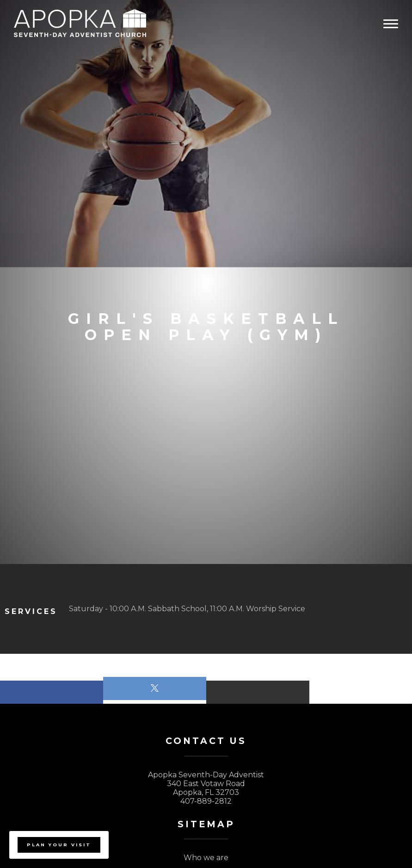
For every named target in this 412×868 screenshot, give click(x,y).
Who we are (206, 858)
